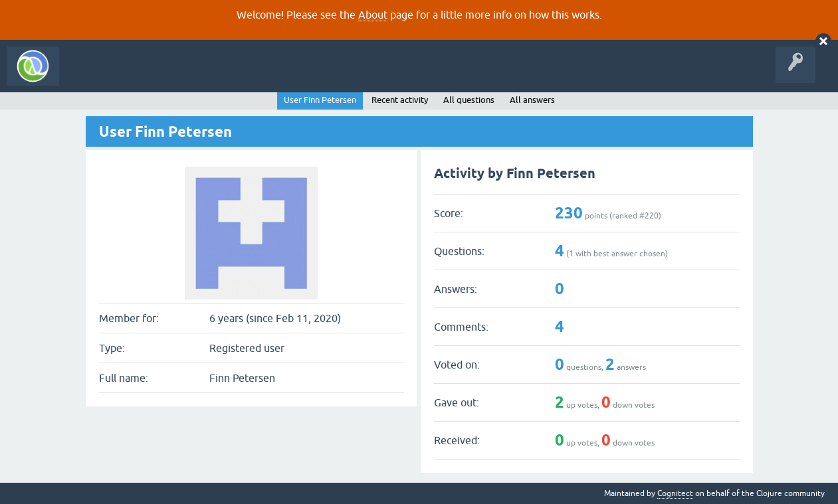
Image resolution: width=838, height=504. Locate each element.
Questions (142, 76)
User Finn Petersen (320, 100)
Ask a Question (304, 76)
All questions (469, 100)
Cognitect (675, 493)
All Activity (89, 76)
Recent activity (400, 100)
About (373, 15)
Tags (249, 76)
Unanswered (198, 76)
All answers (532, 100)
